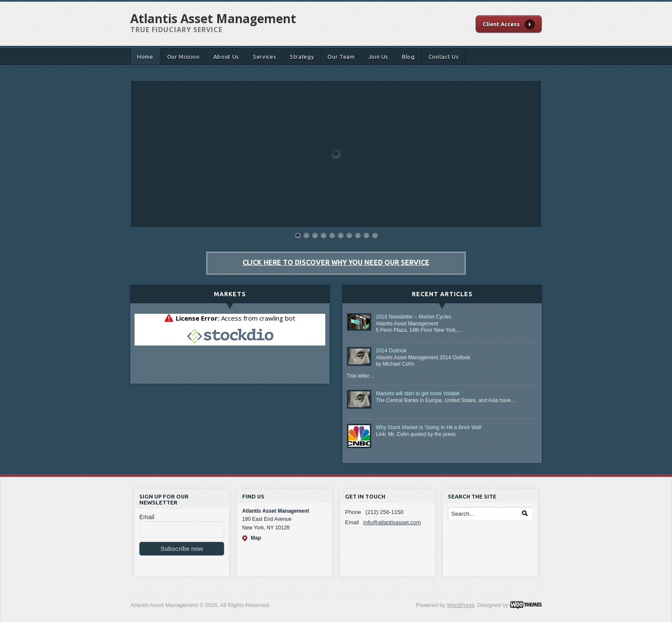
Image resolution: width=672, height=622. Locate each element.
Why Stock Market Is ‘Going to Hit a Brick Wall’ (429, 427)
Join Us (379, 57)
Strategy (302, 57)
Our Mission (183, 57)
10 (375, 235)
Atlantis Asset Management (213, 18)
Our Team (341, 57)
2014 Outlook (391, 351)
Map (256, 538)
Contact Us (444, 57)
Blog (408, 57)
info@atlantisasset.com (392, 522)
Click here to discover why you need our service (336, 262)
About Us (226, 57)
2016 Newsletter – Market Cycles (414, 317)
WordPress (461, 605)
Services (264, 57)
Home (145, 57)
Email (147, 517)
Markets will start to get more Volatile (418, 394)
